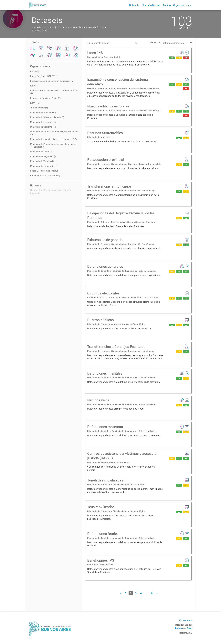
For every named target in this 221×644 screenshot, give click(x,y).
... (146, 593)
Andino (167, 5)
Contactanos (186, 620)
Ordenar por (154, 42)
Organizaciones (182, 5)
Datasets (134, 5)
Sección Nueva (151, 5)
